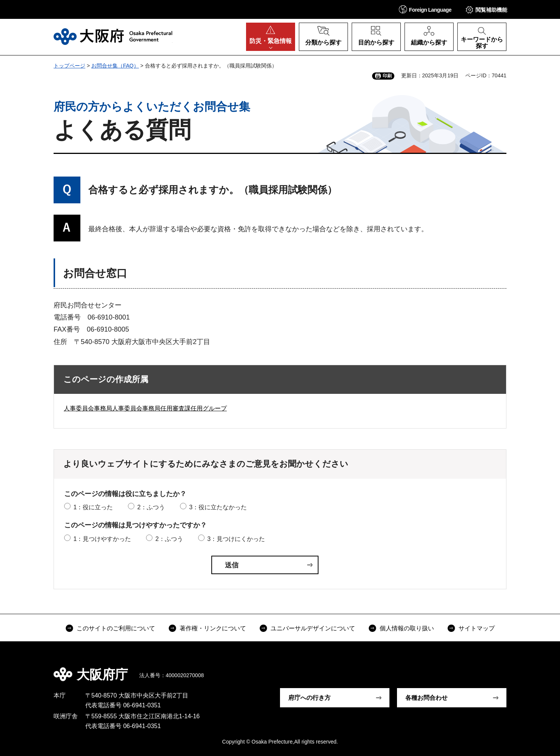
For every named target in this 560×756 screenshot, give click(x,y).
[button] (425, 9)
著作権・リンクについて (213, 628)
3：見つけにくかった (236, 539)
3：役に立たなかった (218, 507)
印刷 (387, 76)
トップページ (69, 66)
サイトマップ (477, 628)
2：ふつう (151, 507)
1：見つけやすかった (102, 539)
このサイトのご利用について (116, 628)
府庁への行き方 (309, 698)
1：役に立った (93, 507)
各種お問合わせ (426, 698)
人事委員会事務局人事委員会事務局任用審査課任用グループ (145, 408)
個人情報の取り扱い (407, 628)
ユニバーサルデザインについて (313, 628)
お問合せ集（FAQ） (115, 66)
